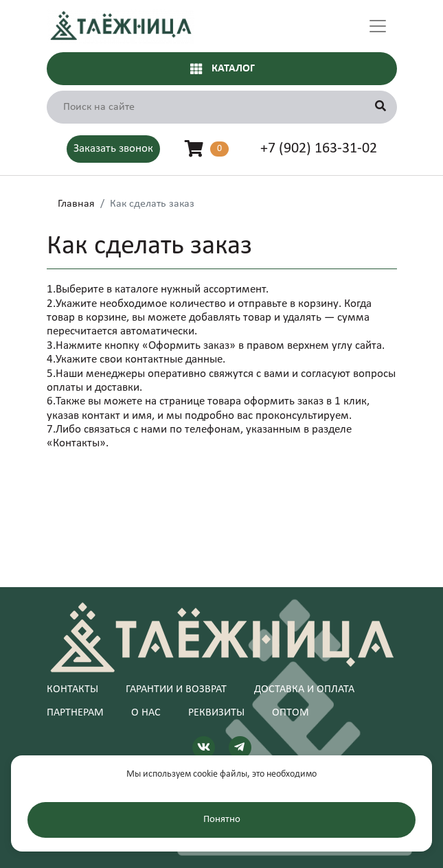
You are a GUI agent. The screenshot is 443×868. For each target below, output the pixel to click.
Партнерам (75, 713)
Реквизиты (216, 713)
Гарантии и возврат (176, 689)
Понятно (222, 820)
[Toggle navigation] (378, 26)
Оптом (291, 713)
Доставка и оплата (304, 689)
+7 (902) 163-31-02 (319, 149)
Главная (76, 204)
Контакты (72, 689)
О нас (146, 713)
